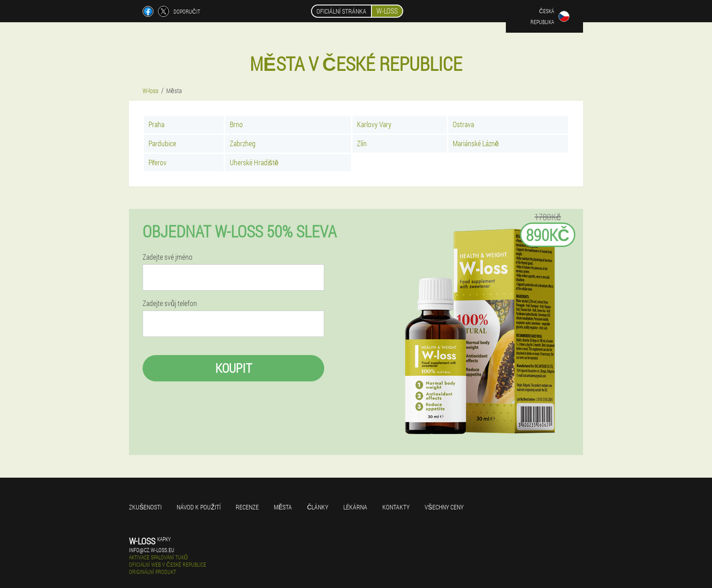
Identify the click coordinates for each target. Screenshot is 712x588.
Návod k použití (199, 507)
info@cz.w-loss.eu (152, 550)
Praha (156, 124)
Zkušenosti (145, 507)
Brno (236, 124)
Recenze (247, 507)
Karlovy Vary (374, 124)
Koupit (234, 368)
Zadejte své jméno (168, 257)
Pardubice (162, 143)
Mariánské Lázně (476, 143)
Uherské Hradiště (254, 162)
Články (318, 507)
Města (283, 507)
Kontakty (396, 507)
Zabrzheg (243, 143)
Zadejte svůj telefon (170, 303)
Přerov (158, 162)
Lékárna (355, 507)
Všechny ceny (444, 507)
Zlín (362, 143)
